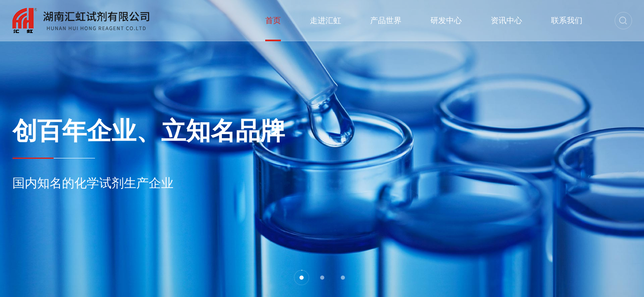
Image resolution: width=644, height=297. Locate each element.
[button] (302, 278)
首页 (273, 20)
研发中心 (446, 20)
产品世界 (386, 20)
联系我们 (567, 20)
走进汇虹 (326, 20)
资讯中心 (506, 20)
